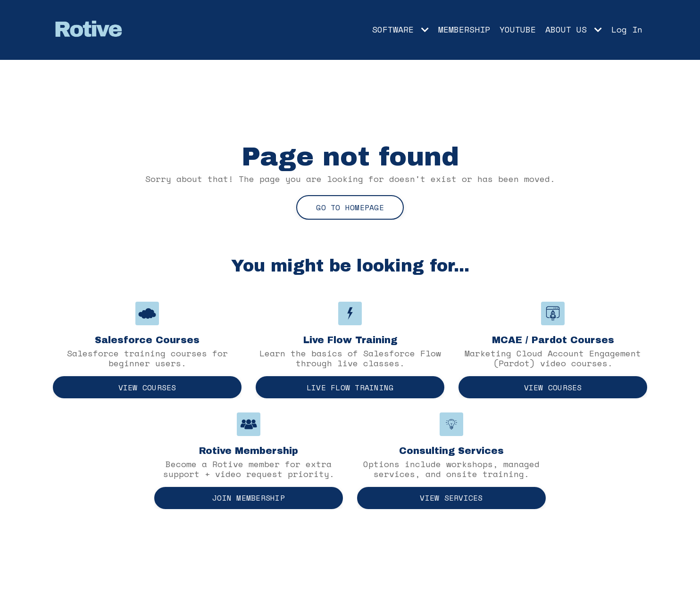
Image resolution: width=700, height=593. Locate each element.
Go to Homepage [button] (350, 207)
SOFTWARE (400, 30)
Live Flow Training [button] (350, 387)
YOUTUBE (518, 30)
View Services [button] (451, 498)
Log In (627, 29)
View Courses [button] (147, 387)
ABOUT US (574, 30)
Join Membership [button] (249, 498)
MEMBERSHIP (464, 30)
